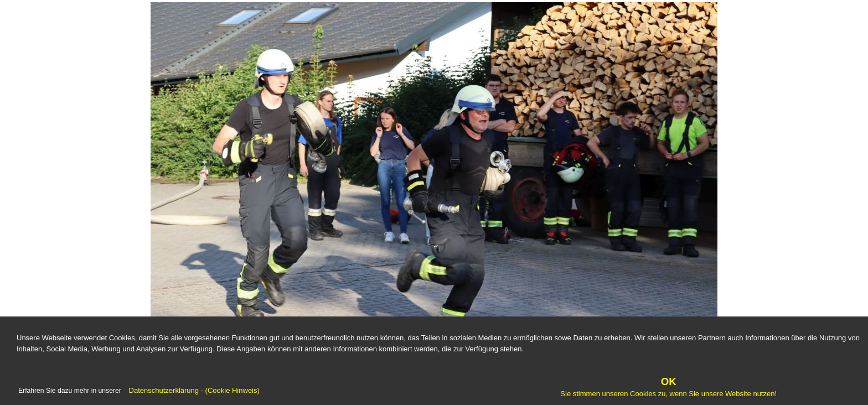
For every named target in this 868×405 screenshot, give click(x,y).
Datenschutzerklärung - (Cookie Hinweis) (193, 391)
